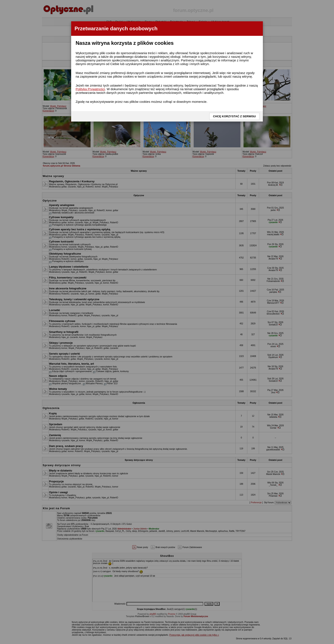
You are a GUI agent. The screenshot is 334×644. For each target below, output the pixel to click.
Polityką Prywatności (90, 89)
